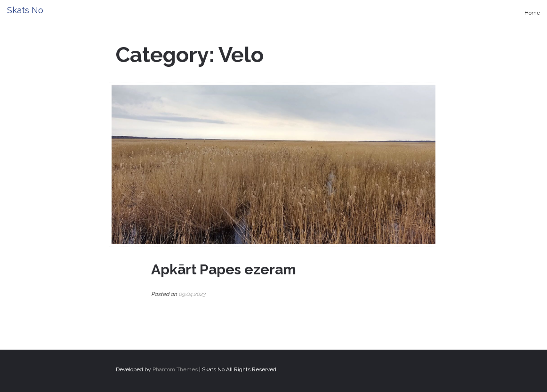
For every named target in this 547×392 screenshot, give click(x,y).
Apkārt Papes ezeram (224, 269)
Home (532, 13)
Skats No (25, 10)
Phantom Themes (175, 369)
